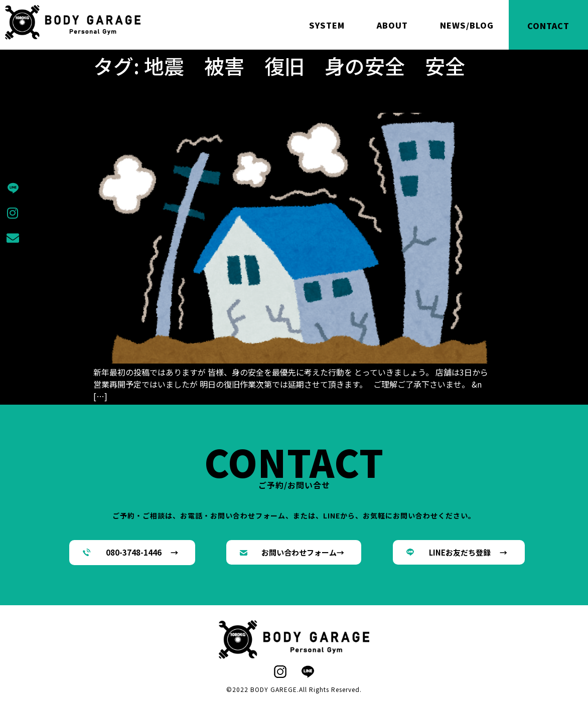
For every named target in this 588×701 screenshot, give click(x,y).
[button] (132, 553)
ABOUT (392, 25)
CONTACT (548, 26)
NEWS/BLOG (467, 25)
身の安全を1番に (154, 95)
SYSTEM (327, 25)
